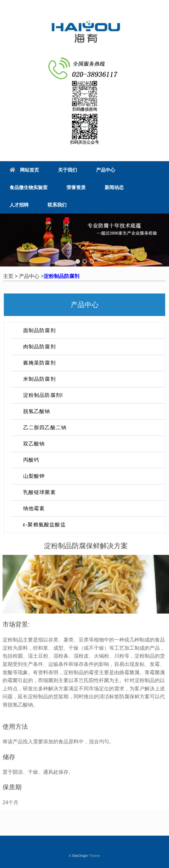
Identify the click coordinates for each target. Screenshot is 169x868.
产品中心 (106, 170)
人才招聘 (19, 205)
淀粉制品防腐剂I (43, 395)
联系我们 (57, 205)
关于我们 (68, 170)
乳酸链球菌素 (39, 492)
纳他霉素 (34, 508)
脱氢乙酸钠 (37, 411)
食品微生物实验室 (29, 187)
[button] (78, 261)
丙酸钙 (31, 460)
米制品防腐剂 (39, 379)
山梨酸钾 (34, 476)
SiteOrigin (80, 856)
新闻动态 (114, 187)
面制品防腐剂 (39, 330)
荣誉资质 (76, 187)
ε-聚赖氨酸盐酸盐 (45, 525)
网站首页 (24, 170)
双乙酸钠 (34, 444)
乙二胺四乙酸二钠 (45, 427)
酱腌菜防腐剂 (39, 363)
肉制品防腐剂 (39, 347)
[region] (84, 240)
